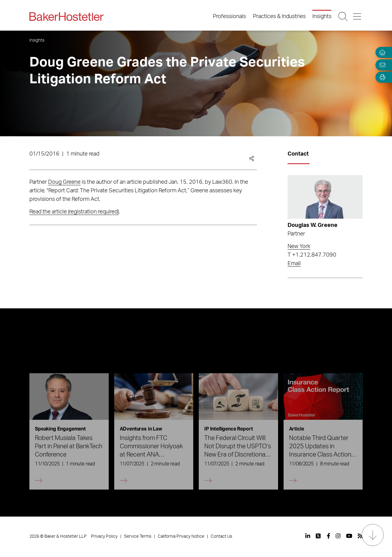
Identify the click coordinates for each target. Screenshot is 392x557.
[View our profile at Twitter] (318, 536)
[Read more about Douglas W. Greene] (325, 197)
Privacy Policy (104, 536)
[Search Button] (343, 17)
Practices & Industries (279, 17)
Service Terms (138, 536)
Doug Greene (64, 182)
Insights (322, 17)
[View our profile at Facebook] (328, 536)
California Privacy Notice (181, 536)
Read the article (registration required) (74, 212)
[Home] (381, 53)
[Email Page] (381, 65)
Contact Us (221, 536)
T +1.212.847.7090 (312, 255)
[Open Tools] (381, 77)
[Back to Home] (66, 17)
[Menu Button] (358, 17)
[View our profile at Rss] (360, 536)
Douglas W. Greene (313, 225)
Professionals (229, 17)
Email (294, 264)
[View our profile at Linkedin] (308, 536)
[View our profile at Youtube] (349, 536)
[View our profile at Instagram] (338, 536)
